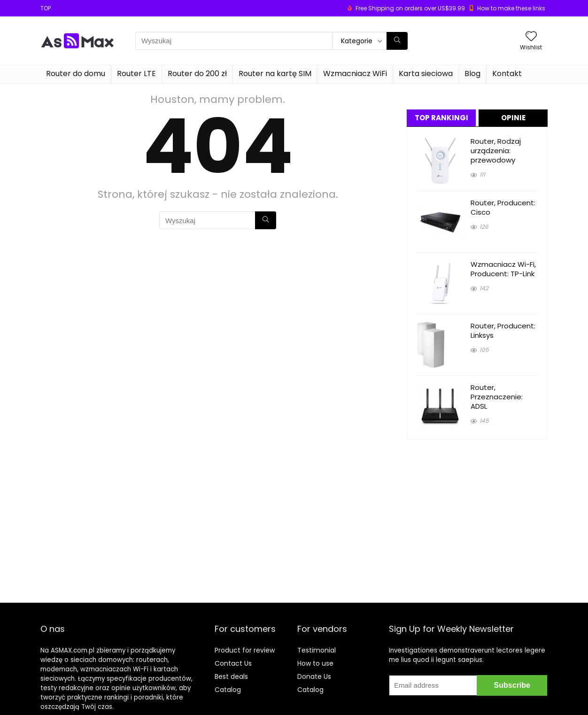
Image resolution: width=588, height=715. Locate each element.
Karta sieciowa (426, 74)
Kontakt (507, 74)
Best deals (231, 676)
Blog (472, 74)
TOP (46, 8)
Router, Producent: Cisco (503, 207)
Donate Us (314, 676)
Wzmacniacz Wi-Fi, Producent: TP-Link (503, 269)
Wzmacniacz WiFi (355, 74)
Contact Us (233, 663)
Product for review (245, 650)
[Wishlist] (531, 37)
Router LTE (136, 74)
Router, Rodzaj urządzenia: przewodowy (496, 151)
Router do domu (76, 74)
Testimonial (317, 650)
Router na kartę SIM (275, 74)
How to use (315, 663)
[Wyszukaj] (397, 41)
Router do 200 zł (197, 74)
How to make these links (511, 8)
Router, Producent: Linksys (503, 330)
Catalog (228, 690)
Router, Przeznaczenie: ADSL (497, 397)
